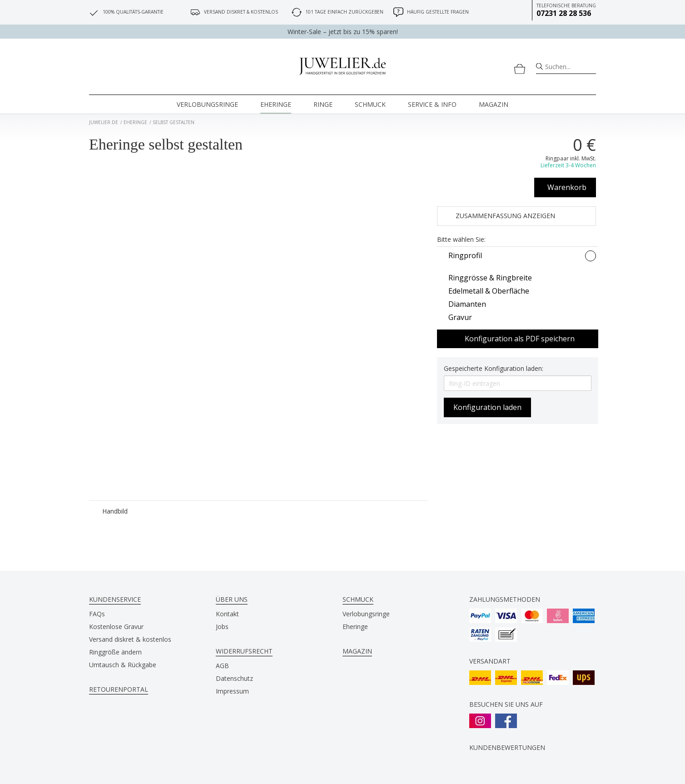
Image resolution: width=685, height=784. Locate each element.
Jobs (222, 627)
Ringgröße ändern (115, 652)
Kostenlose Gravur (116, 627)
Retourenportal (119, 689)
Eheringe (276, 104)
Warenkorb (567, 187)
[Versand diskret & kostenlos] (195, 12)
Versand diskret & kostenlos (130, 639)
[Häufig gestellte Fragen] (398, 12)
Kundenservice (115, 599)
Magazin (494, 104)
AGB (222, 666)
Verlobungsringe (207, 104)
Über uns (232, 599)
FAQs (97, 614)
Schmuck (370, 104)
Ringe (323, 104)
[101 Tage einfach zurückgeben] (297, 12)
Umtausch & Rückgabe (123, 665)
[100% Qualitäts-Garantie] (94, 12)
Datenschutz (234, 678)
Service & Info (432, 104)
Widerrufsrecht (244, 651)
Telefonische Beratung (566, 10)
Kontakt (227, 614)
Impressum (232, 691)
